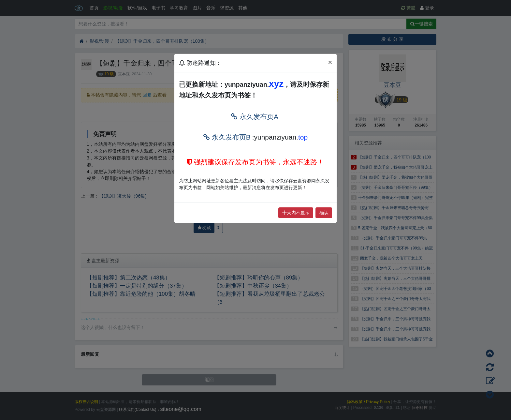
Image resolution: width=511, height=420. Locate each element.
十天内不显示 (296, 213)
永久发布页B (227, 137)
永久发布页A (255, 117)
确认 (324, 213)
